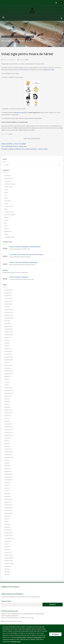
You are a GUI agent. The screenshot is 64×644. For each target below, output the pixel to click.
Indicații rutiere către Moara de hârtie (12, 621)
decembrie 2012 (9, 474)
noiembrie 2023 (8, 298)
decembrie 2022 (9, 301)
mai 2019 (7, 346)
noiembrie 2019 (8, 329)
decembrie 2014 (9, 427)
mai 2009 (7, 575)
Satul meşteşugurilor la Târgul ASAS (14, 146)
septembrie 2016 (9, 393)
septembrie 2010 (9, 538)
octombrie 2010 (8, 536)
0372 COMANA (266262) (38, 614)
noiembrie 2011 (8, 508)
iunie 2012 (7, 488)
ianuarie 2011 (8, 530)
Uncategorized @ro (9, 237)
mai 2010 (7, 544)
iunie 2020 (7, 321)
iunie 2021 (7, 307)
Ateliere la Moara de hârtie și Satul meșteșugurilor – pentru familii (25, 149)
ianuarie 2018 (8, 368)
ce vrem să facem (23, 70)
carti (6, 195)
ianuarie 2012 (8, 502)
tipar (6, 223)
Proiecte (7, 229)
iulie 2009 (7, 569)
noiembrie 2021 (8, 304)
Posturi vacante (9, 187)
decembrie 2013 (9, 452)
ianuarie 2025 (8, 293)
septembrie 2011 (9, 513)
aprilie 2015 (7, 421)
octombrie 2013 (8, 455)
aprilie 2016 (7, 407)
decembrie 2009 (9, 555)
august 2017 (8, 376)
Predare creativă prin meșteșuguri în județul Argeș (23, 262)
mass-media (8, 201)
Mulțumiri (5, 270)
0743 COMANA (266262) (26, 614)
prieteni (6, 198)
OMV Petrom (8, 176)
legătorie (7, 217)
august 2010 (8, 541)
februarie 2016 (8, 410)
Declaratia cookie (21, 637)
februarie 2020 (8, 326)
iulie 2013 (7, 460)
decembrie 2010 (9, 533)
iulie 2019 (7, 340)
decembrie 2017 (9, 371)
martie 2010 (7, 549)
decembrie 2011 (9, 505)
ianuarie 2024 (8, 296)
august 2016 (8, 396)
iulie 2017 (7, 379)
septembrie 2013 (9, 457)
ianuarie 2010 (8, 552)
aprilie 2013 (7, 466)
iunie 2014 (7, 443)
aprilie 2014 (7, 446)
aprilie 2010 (7, 547)
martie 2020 (7, 323)
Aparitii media (8, 231)
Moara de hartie (9, 178)
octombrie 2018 (8, 360)
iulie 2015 (7, 418)
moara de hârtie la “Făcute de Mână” (14, 144)
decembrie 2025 (9, 290)
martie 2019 (7, 349)
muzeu (6, 204)
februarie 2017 (8, 388)
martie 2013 (7, 469)
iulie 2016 (7, 399)
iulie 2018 (7, 363)
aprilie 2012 (7, 494)
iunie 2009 (7, 572)
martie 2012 (7, 496)
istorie (6, 192)
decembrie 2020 (9, 310)
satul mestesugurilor (10, 215)
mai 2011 (7, 522)
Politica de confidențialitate (34, 637)
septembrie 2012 (9, 480)
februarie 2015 (8, 424)
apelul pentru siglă (49, 70)
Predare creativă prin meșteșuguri (19, 277)
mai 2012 (7, 491)
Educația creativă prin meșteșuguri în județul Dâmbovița (25, 247)
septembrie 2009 (9, 563)
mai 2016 (7, 404)
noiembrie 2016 (8, 390)
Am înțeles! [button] (55, 634)
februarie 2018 (8, 365)
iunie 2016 (7, 402)
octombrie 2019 (8, 332)
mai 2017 (7, 385)
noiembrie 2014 (8, 430)
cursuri (6, 190)
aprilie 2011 (7, 524)
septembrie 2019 (9, 335)
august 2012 (8, 483)
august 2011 (8, 516)
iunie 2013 (7, 463)
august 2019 (8, 337)
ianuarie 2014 (8, 449)
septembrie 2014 (9, 435)
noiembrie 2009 (8, 558)
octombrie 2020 (8, 315)
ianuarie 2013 (8, 471)
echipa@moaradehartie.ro (21, 112)
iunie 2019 (7, 343)
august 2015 (8, 416)
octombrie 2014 (8, 432)
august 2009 (8, 566)
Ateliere (6, 234)
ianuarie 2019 (8, 354)
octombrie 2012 (8, 477)
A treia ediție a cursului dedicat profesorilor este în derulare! (26, 255)
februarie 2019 (8, 351)
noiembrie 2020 (8, 312)
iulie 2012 (7, 485)
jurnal (6, 226)
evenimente (8, 181)
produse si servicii (9, 212)
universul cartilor (9, 206)
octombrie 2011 (8, 510)
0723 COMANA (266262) (13, 614)
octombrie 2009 (8, 561)
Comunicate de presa (10, 184)
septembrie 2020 (9, 318)
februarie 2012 (8, 499)
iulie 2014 (7, 441)
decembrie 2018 (9, 357)
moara (27, 60)
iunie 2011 (7, 519)
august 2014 (8, 438)
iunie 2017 (7, 382)
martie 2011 (7, 527)
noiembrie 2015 (8, 413)
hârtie (6, 209)
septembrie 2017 (9, 374)
